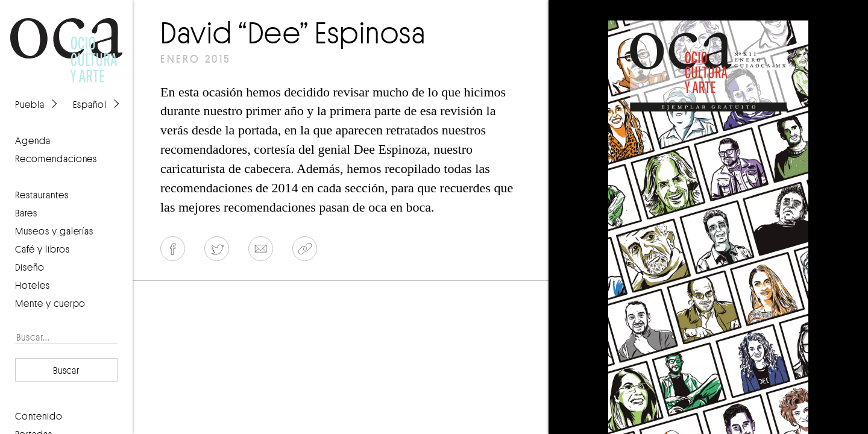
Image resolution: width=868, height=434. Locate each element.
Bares (26, 213)
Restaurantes (42, 195)
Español (90, 104)
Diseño (30, 267)
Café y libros (42, 249)
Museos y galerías (54, 231)
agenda (33, 140)
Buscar (67, 370)
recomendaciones (56, 159)
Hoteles (33, 285)
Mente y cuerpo (50, 303)
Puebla (30, 104)
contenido (39, 416)
